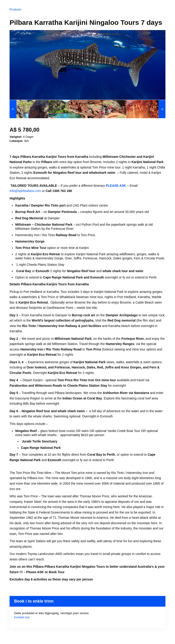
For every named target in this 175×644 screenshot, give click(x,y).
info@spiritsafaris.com (25, 191)
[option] (29, 109)
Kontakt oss (22, 617)
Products (15, 9)
